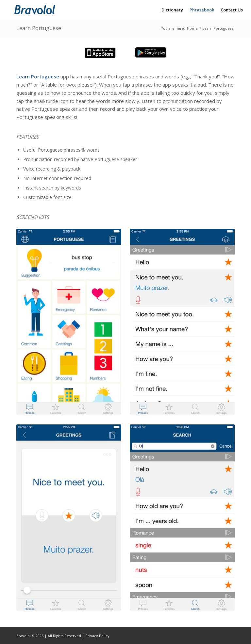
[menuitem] (172, 10)
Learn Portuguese (39, 28)
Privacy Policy (97, 636)
